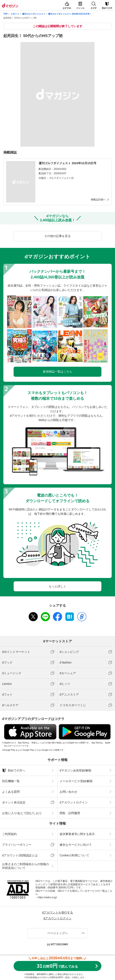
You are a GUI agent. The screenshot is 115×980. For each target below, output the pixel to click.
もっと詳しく (57, 586)
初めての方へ (14, 770)
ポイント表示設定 (14, 802)
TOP (5, 14)
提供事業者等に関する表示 (77, 834)
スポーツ (15, 14)
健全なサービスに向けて (76, 845)
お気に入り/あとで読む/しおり (22, 813)
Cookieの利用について (74, 855)
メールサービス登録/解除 (76, 781)
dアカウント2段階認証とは (20, 855)
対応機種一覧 (11, 781)
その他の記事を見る (57, 236)
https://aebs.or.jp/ (47, 897)
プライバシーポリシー (17, 845)
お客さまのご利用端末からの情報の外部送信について (26, 866)
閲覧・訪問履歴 (70, 813)
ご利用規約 (9, 834)
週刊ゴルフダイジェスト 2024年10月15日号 (69, 14)
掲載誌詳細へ (98, 200)
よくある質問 (11, 792)
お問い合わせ (68, 792)
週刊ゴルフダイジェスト (34, 14)
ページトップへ (57, 933)
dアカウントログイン (74, 802)
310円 (57, 966)
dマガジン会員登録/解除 (75, 770)
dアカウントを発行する (57, 912)
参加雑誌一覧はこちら (57, 372)
